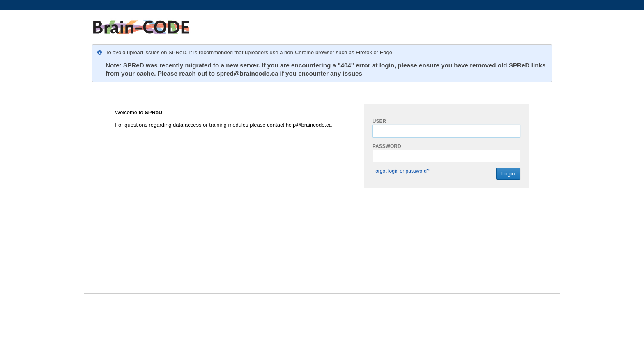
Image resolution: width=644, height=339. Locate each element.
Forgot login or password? (401, 171)
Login (508, 174)
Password (387, 146)
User (379, 121)
